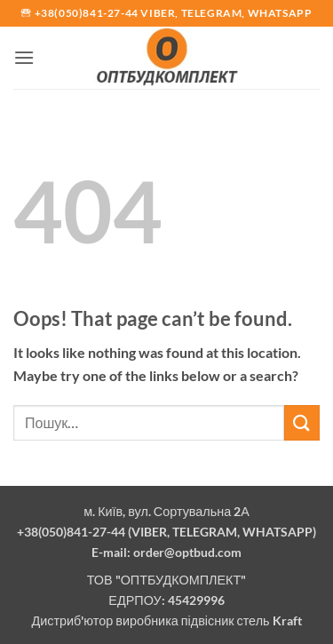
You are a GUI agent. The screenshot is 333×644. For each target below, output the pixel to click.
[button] (24, 57)
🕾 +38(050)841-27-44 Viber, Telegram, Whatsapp (166, 13)
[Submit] (302, 422)
